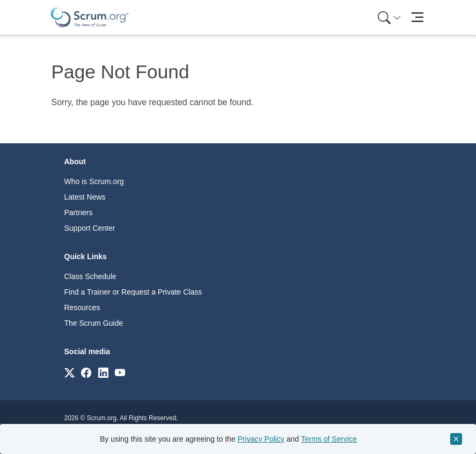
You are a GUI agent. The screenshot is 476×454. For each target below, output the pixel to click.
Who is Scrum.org (94, 181)
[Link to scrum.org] (69, 372)
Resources (82, 307)
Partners (79, 213)
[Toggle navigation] (418, 17)
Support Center (90, 228)
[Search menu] (390, 17)
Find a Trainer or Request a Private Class (133, 292)
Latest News (85, 197)
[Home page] (90, 17)
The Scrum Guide (94, 323)
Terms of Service (329, 439)
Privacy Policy (261, 439)
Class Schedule (90, 276)
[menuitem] (389, 17)
